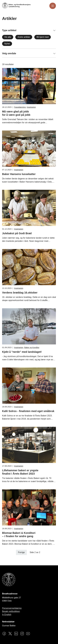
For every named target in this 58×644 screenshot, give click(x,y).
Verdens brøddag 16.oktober (20, 293)
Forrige (21, 552)
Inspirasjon (31, 107)
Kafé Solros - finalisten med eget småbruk (28, 411)
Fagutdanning (20, 107)
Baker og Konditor (32, 347)
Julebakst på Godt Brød (17, 233)
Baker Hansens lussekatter (19, 174)
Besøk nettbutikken (11, 611)
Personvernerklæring (12, 608)
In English (7, 615)
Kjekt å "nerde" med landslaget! (22, 352)
